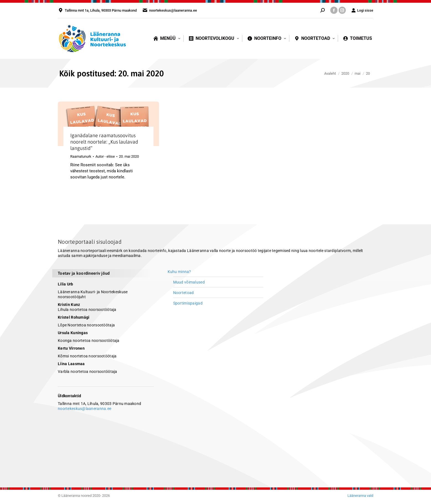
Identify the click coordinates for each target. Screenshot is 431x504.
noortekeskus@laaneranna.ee (85, 409)
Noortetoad (184, 293)
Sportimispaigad (188, 303)
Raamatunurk (81, 156)
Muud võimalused (189, 282)
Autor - (105, 156)
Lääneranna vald (360, 496)
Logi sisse (362, 10)
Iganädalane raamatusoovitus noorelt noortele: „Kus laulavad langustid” (104, 142)
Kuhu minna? (179, 272)
